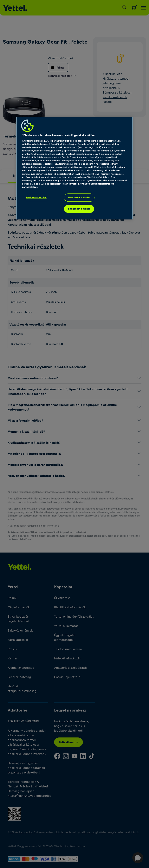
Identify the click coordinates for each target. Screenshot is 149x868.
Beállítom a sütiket (36, 197)
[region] (74, 168)
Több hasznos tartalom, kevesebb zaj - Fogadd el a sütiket (59, 135)
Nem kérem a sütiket (79, 197)
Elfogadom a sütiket (79, 209)
